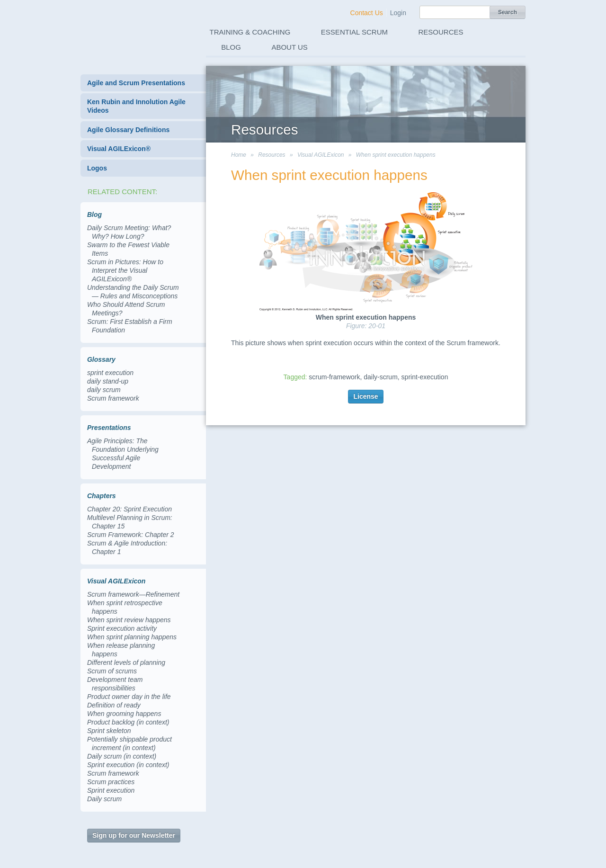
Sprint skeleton (109, 731)
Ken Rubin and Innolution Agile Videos (136, 106)
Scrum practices (111, 782)
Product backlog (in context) (128, 722)
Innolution (134, 29)
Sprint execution (111, 790)
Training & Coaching (250, 32)
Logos (97, 168)
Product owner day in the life (129, 697)
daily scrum (104, 390)
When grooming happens (124, 714)
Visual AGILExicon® (119, 149)
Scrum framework (113, 398)
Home (239, 155)
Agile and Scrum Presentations (136, 83)
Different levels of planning (126, 662)
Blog (231, 47)
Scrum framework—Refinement (133, 594)
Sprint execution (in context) (128, 765)
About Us (289, 47)
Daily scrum (104, 799)
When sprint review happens (129, 620)
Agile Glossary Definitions (128, 130)
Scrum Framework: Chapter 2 (131, 535)
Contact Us (367, 13)
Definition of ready (114, 705)
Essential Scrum (354, 32)
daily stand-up (108, 381)
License (365, 396)
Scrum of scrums (112, 671)
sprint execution (110, 373)
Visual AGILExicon (321, 155)
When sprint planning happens (132, 637)
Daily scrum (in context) (122, 756)
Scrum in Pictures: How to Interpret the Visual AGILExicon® (125, 270)
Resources (441, 32)
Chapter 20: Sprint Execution (129, 509)
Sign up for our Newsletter (134, 835)
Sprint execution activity (122, 628)
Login (398, 13)
